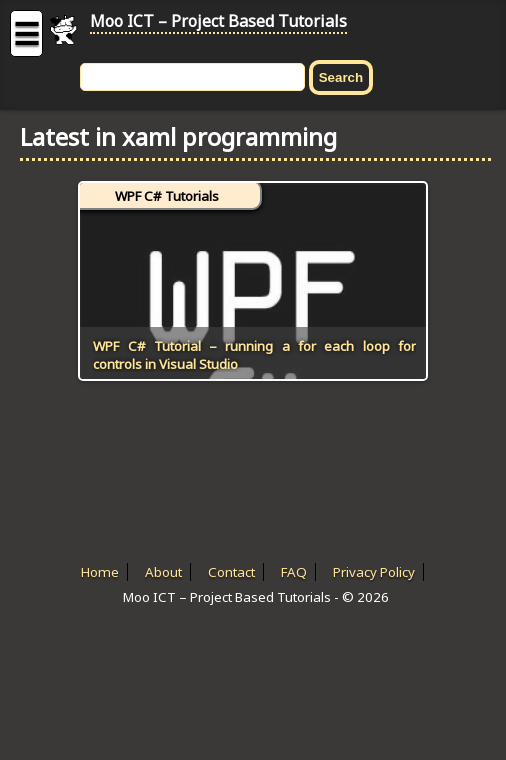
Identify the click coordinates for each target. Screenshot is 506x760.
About (163, 572)
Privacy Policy (374, 572)
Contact (231, 572)
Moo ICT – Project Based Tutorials (218, 21)
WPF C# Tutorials (167, 196)
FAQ (294, 572)
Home (100, 572)
